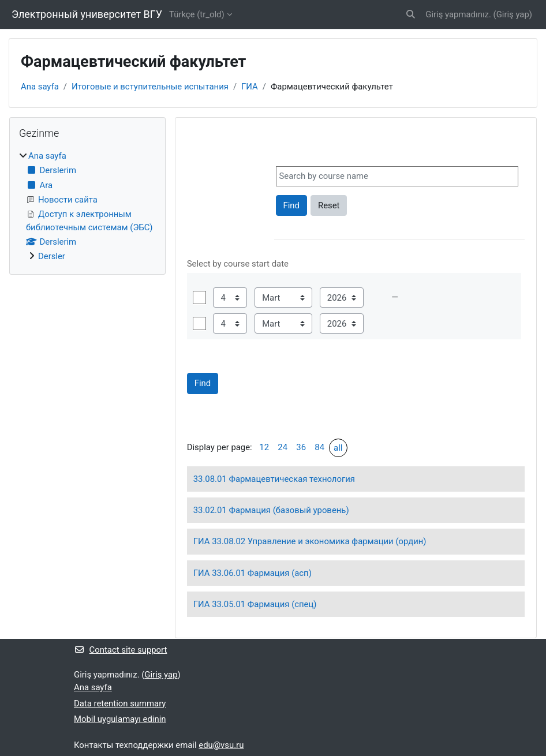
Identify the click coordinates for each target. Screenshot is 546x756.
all (338, 448)
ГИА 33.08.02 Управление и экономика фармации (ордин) (310, 541)
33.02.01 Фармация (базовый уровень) (271, 510)
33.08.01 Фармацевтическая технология (274, 479)
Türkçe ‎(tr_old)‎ (197, 14)
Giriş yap (513, 14)
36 (301, 447)
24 (283, 447)
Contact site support (120, 650)
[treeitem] (87, 206)
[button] (411, 14)
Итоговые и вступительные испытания (150, 87)
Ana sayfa (40, 87)
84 (319, 447)
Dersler (52, 256)
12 (264, 447)
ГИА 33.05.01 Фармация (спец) (255, 604)
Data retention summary (120, 703)
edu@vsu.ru (221, 745)
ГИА (250, 87)
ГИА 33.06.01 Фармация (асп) (253, 573)
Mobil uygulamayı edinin (120, 719)
